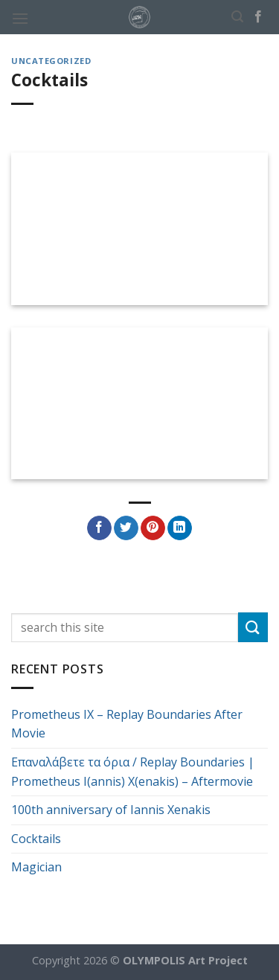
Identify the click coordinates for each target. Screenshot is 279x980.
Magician (36, 867)
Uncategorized (51, 61)
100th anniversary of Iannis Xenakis (111, 810)
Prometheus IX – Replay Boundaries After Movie (127, 724)
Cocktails (36, 839)
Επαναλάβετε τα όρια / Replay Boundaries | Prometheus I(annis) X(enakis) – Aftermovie (133, 772)
